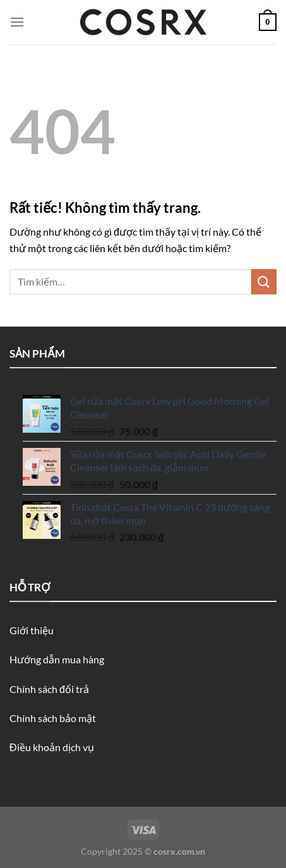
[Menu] (17, 22)
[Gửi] (264, 281)
